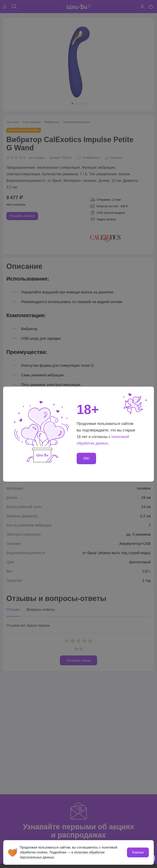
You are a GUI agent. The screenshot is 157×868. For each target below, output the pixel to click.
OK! (86, 458)
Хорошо (138, 852)
